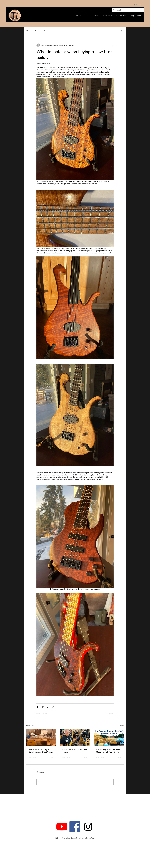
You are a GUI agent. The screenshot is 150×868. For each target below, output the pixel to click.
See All (122, 725)
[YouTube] (62, 827)
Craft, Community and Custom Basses (75, 751)
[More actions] (112, 45)
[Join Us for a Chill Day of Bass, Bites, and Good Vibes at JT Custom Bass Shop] (41, 737)
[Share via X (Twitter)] (43, 707)
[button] (121, 31)
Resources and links (40, 31)
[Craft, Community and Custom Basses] (75, 737)
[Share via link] (53, 707)
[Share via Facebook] (37, 707)
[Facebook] (75, 827)
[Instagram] (88, 827)
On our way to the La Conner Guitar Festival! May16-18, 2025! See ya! (108, 751)
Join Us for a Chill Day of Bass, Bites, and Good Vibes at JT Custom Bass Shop (40, 751)
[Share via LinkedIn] (48, 707)
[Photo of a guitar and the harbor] (109, 737)
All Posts (28, 31)
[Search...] (128, 10)
